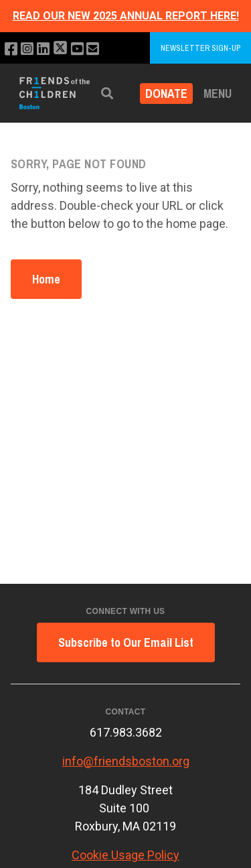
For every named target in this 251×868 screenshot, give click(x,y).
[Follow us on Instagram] (27, 49)
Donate (166, 94)
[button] (107, 94)
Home (46, 279)
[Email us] (93, 49)
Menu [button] (218, 94)
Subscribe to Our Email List (126, 642)
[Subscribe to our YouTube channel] (77, 49)
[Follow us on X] (60, 49)
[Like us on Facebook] (11, 49)
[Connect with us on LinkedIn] (43, 49)
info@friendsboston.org (126, 761)
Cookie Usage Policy (125, 855)
